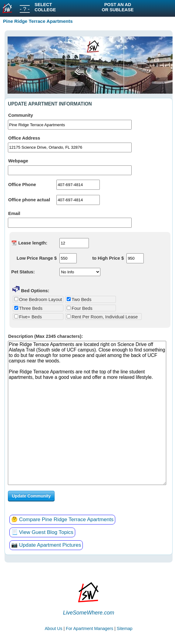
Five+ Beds (28, 317)
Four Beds (80, 308)
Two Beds (79, 299)
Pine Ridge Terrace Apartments (38, 21)
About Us (53, 628)
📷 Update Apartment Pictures (46, 545)
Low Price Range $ (37, 258)
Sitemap (125, 628)
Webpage (18, 161)
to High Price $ (108, 258)
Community (21, 115)
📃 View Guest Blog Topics (42, 532)
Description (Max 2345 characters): (45, 336)
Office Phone (22, 185)
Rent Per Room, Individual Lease (102, 317)
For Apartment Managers (89, 628)
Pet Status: (23, 272)
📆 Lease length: (29, 243)
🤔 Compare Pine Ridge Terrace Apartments (62, 519)
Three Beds (28, 308)
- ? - (25, 9)
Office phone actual (29, 200)
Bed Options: (31, 289)
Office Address (24, 138)
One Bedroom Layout (38, 299)
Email (14, 213)
